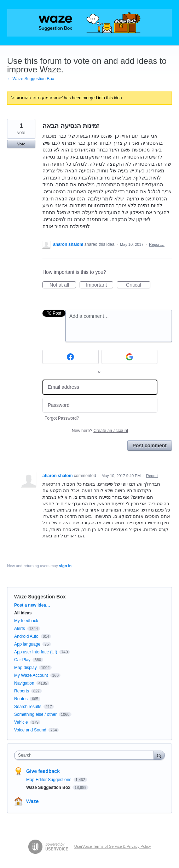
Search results (28, 707)
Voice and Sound (30, 730)
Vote (21, 144)
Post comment (150, 446)
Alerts (20, 629)
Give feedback (43, 771)
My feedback (26, 621)
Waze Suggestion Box (40, 597)
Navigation (24, 683)
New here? (100, 431)
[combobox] (86, 755)
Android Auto (26, 636)
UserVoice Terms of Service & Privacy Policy (113, 846)
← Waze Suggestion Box (31, 79)
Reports (22, 691)
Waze (32, 801)
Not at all (63, 285)
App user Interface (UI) (36, 652)
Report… (157, 244)
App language (27, 644)
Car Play (22, 660)
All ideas (23, 613)
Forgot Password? (62, 418)
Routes (21, 699)
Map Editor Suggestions (49, 780)
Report (152, 476)
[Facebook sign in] (71, 357)
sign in (65, 566)
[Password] (100, 405)
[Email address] (100, 387)
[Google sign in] (130, 357)
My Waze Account (31, 675)
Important (100, 285)
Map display (25, 668)
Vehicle (21, 722)
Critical (138, 285)
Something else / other (35, 714)
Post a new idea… (32, 605)
